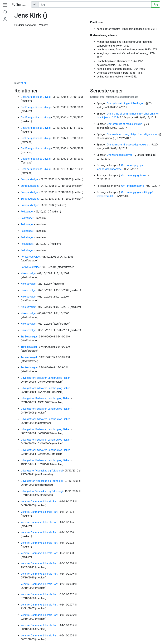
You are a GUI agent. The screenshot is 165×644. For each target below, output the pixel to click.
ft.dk (24, 83)
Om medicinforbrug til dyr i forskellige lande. (132, 134)
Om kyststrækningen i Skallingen (126, 103)
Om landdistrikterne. (133, 186)
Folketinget (27, 212)
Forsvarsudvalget (31, 257)
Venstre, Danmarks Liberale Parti (40, 502)
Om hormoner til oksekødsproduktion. (129, 145)
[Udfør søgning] (95, 5)
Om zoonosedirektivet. (120, 155)
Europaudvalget (30, 179)
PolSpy (19, 5)
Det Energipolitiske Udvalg (36, 97)
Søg (156, 4)
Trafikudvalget (29, 337)
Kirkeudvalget (29, 273)
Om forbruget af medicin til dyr (125, 124)
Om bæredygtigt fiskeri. (135, 175)
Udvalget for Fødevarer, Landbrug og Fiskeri (46, 378)
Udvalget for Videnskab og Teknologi (42, 471)
